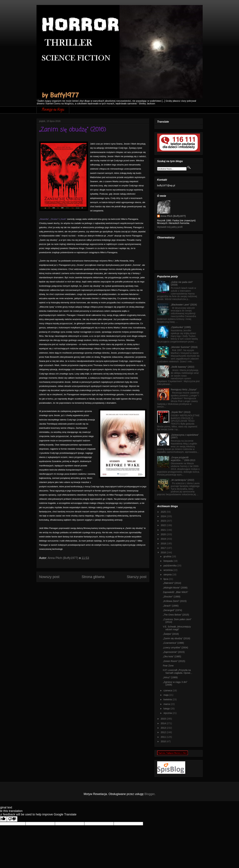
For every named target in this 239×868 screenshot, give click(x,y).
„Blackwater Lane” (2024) (184, 305)
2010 (164, 741)
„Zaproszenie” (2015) (174, 652)
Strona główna (93, 577)
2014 (164, 723)
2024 (164, 516)
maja (166, 695)
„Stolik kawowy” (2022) (183, 367)
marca (167, 704)
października (170, 566)
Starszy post (137, 577)
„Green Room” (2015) (174, 661)
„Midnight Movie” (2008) (175, 588)
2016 (164, 552)
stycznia (168, 713)
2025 (164, 512)
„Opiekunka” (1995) (181, 327)
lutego (167, 709)
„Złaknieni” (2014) (172, 583)
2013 (164, 728)
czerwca (168, 690)
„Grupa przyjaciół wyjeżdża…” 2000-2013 (183, 459)
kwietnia (168, 699)
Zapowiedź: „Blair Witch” (175, 592)
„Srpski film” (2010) (181, 412)
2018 (164, 543)
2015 (164, 719)
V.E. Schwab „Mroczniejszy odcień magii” (177, 628)
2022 (164, 525)
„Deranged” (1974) (172, 610)
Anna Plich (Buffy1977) (173, 216)
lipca (166, 579)
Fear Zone (168, 666)
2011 (164, 737)
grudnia (168, 556)
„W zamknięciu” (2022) (182, 480)
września (168, 570)
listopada (168, 561)
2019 (164, 539)
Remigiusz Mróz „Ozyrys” (184, 390)
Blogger (149, 794)
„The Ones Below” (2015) (176, 615)
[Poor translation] (12, 819)
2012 (164, 732)
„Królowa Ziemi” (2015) (175, 601)
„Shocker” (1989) (172, 597)
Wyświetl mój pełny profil (170, 227)
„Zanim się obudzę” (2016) (176, 638)
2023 (164, 521)
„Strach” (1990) (171, 606)
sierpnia (168, 575)
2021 (164, 530)
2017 (164, 548)
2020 (164, 534)
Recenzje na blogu (53, 110)
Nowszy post (49, 577)
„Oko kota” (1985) (172, 656)
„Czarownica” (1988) (173, 643)
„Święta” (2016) (171, 634)
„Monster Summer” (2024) (184, 347)
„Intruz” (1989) (170, 677)
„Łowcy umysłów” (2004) (175, 648)
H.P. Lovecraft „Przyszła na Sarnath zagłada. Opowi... (177, 671)
